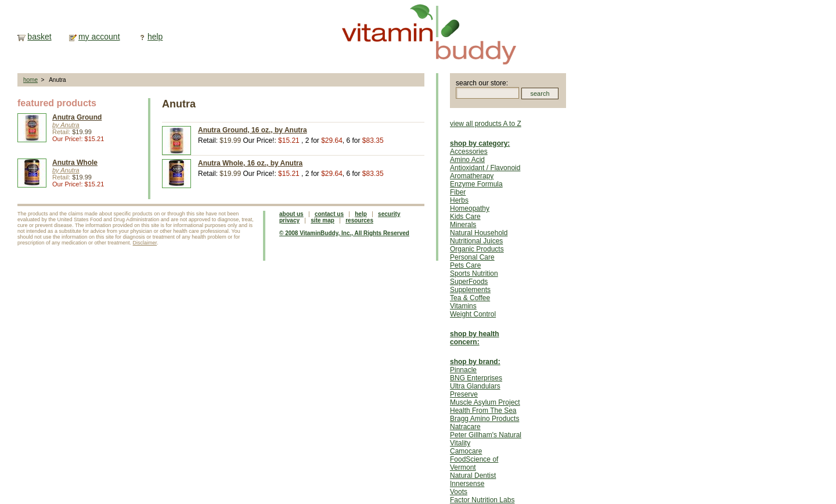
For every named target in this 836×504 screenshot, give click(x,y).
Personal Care (472, 257)
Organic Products (477, 249)
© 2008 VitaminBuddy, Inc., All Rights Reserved (344, 233)
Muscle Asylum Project (485, 402)
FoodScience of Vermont (474, 463)
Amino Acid (467, 160)
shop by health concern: (475, 338)
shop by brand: (475, 362)
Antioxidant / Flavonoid (485, 168)
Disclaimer (145, 243)
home (30, 80)
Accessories (469, 152)
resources (359, 220)
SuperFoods (469, 282)
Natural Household (479, 233)
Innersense (467, 484)
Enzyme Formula (476, 184)
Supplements (470, 290)
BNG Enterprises (476, 378)
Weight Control (473, 314)
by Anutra (66, 125)
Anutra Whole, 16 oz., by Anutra (250, 163)
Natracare (465, 427)
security (389, 214)
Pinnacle (463, 370)
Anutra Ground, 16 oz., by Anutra (253, 130)
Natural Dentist (473, 476)
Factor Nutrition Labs (482, 500)
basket (39, 37)
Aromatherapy (472, 176)
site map (322, 220)
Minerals (463, 225)
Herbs (459, 200)
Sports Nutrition (474, 273)
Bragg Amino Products (484, 419)
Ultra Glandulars (475, 386)
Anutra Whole (75, 163)
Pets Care (465, 265)
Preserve (464, 394)
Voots (459, 492)
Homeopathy (470, 208)
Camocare (466, 451)
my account (99, 37)
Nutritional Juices (476, 241)
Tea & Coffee (470, 298)
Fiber (458, 192)
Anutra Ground (77, 117)
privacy (289, 220)
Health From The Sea (483, 411)
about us (291, 214)
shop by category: (480, 143)
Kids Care (465, 217)
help (155, 37)
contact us (329, 214)
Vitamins (463, 306)
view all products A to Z (486, 124)
